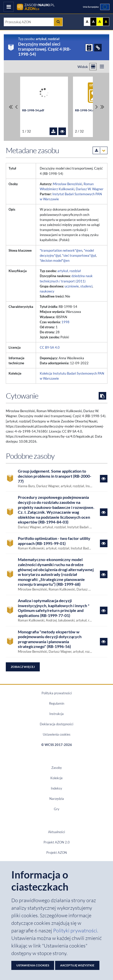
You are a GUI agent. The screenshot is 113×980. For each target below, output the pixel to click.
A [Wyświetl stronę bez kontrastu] (87, 22)
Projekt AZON (57, 853)
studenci (86, 286)
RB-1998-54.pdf (33, 110)
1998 (65, 322)
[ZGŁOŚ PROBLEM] (89, 48)
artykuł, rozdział (69, 271)
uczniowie (72, 286)
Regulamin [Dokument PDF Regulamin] (57, 703)
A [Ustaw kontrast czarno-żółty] (106, 22)
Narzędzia (57, 799)
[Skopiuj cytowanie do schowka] (102, 396)
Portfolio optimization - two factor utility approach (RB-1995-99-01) (54, 541)
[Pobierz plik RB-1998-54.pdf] (53, 131)
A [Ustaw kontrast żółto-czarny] (100, 22)
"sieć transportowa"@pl (79, 255)
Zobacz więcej (23, 667)
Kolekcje (57, 778)
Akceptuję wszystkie (77, 965)
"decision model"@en (55, 260)
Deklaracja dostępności (57, 724)
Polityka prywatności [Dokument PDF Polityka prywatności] (57, 693)
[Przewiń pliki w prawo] (97, 107)
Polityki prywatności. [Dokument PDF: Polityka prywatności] (76, 930)
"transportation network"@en (61, 250)
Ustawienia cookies (57, 734)
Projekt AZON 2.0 (57, 842)
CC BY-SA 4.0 (50, 347)
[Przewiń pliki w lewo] (16, 107)
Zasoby (57, 768)
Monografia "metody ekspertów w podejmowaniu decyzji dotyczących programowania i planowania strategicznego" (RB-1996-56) (50, 639)
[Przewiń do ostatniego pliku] (102, 107)
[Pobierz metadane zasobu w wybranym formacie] (100, 150)
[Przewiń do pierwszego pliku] (11, 107)
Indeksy (57, 788)
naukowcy (47, 291)
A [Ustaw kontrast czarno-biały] (93, 22)
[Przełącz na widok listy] (102, 67)
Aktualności (57, 832)
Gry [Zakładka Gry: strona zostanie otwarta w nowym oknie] (57, 809)
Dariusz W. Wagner (90, 189)
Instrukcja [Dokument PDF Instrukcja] (57, 714)
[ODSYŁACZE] (98, 48)
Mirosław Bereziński (67, 184)
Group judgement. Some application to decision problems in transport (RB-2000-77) (55, 476)
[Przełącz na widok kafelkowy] (93, 67)
